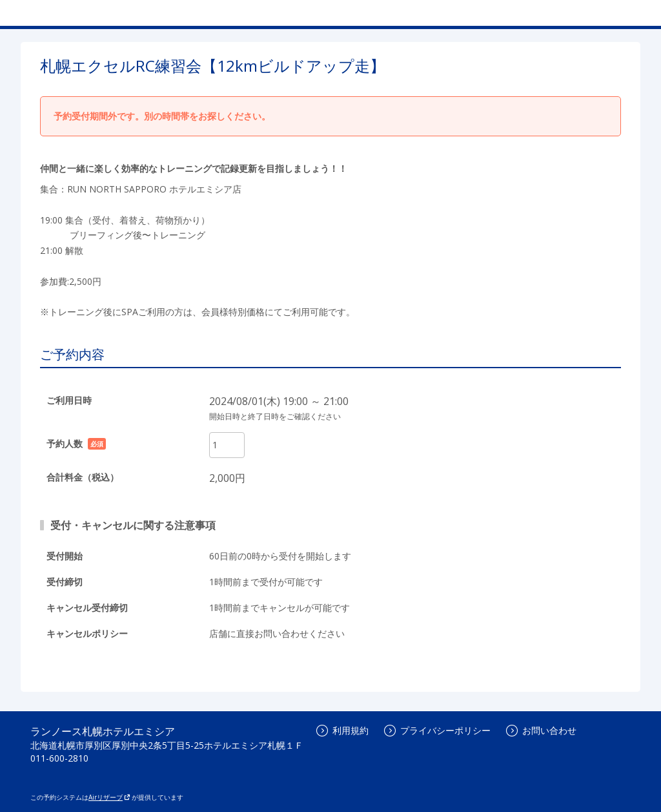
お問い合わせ (541, 730)
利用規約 (342, 730)
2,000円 (227, 478)
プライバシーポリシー (437, 730)
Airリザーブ (109, 797)
